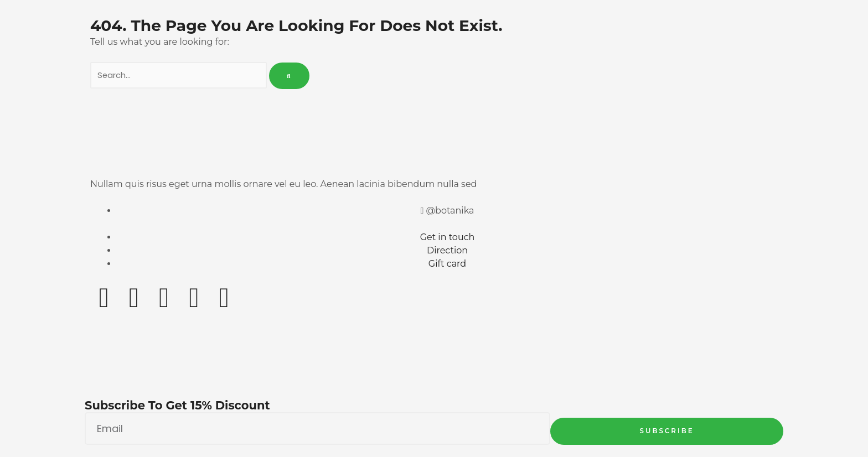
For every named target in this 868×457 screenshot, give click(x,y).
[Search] (290, 77)
